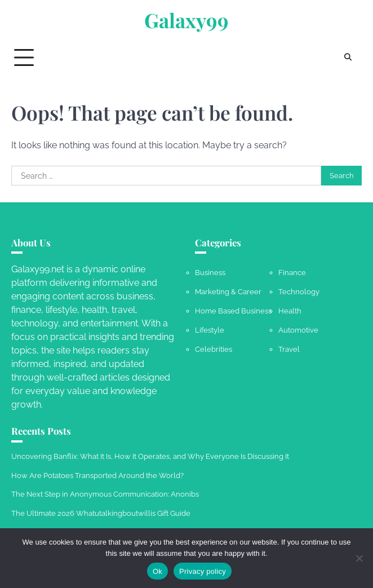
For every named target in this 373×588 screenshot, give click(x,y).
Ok (157, 571)
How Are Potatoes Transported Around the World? (97, 476)
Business (210, 273)
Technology (299, 292)
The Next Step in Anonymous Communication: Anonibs (105, 494)
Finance (292, 273)
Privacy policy (203, 571)
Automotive (298, 330)
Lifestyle (210, 330)
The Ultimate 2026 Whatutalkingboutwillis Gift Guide (101, 513)
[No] (359, 558)
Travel (289, 349)
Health (290, 311)
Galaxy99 (186, 20)
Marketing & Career (228, 292)
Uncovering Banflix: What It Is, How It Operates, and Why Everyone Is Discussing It (150, 456)
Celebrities (214, 349)
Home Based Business (233, 311)
